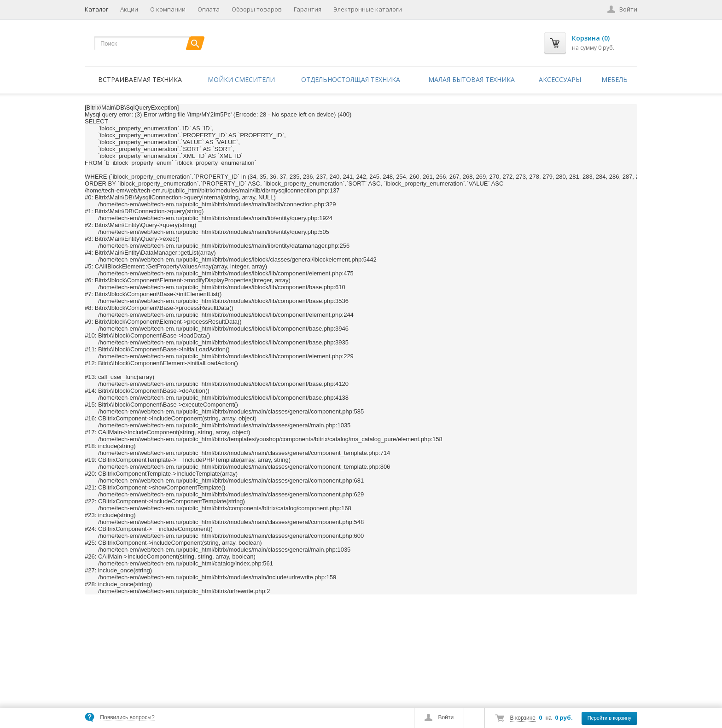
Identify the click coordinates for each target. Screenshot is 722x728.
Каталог (96, 9)
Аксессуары (560, 79)
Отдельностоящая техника (351, 79)
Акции (129, 9)
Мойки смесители (241, 79)
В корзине (523, 718)
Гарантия (308, 9)
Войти (446, 717)
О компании (168, 9)
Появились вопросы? (127, 717)
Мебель (614, 79)
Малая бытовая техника (472, 79)
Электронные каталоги (368, 9)
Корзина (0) (591, 38)
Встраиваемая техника (140, 79)
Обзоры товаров (257, 9)
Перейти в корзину (609, 718)
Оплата (209, 9)
